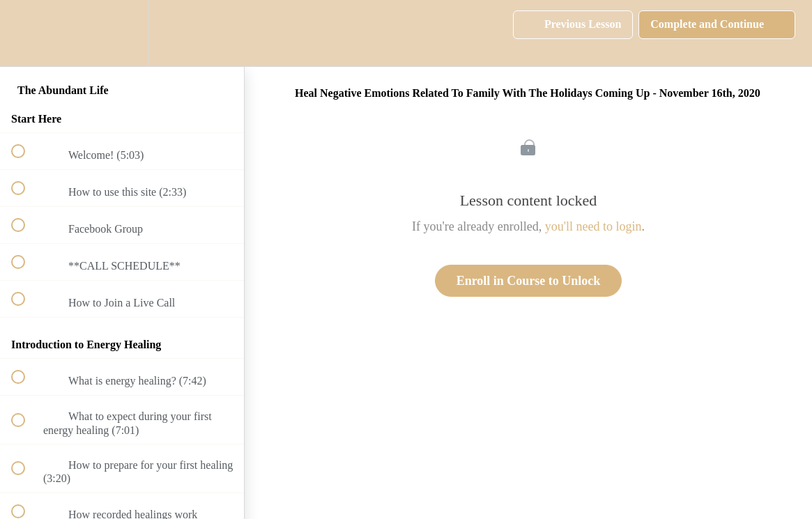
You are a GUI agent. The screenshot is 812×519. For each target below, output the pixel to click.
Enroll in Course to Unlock (529, 281)
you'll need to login (593, 226)
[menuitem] (122, 33)
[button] (26, 33)
